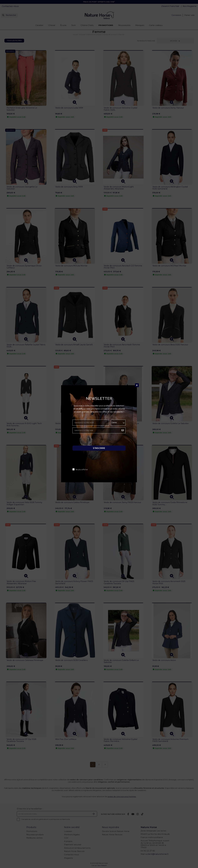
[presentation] (92, 440)
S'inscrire (99, 448)
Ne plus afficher (82, 470)
